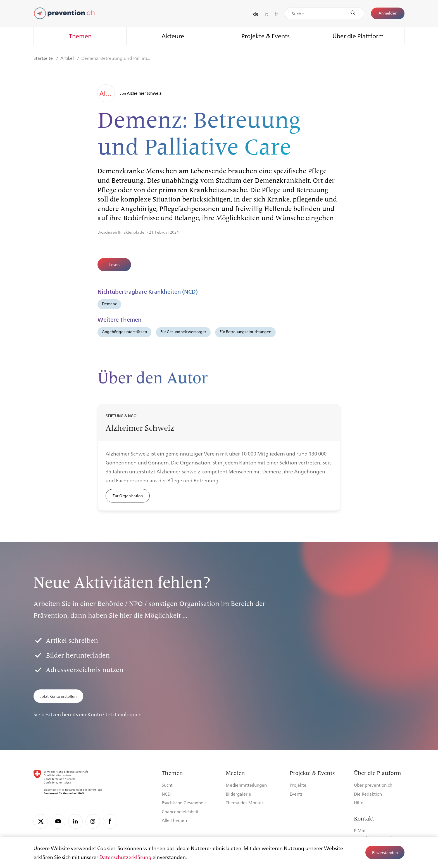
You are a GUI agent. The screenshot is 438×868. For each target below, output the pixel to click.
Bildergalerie (238, 794)
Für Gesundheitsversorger (183, 331)
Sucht (167, 785)
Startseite (44, 58)
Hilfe (359, 802)
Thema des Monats (245, 802)
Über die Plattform (358, 36)
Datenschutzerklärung (125, 857)
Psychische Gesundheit (184, 802)
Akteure (173, 36)
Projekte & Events (266, 36)
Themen (80, 36)
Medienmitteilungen (246, 785)
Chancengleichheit (180, 811)
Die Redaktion (368, 794)
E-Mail (360, 830)
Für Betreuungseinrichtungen (245, 331)
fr (276, 14)
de (256, 14)
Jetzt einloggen (124, 714)
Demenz (109, 303)
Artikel (68, 58)
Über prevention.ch (373, 785)
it (266, 14)
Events (296, 794)
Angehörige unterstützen (124, 331)
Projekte (298, 785)
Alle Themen (174, 820)
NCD (166, 794)
